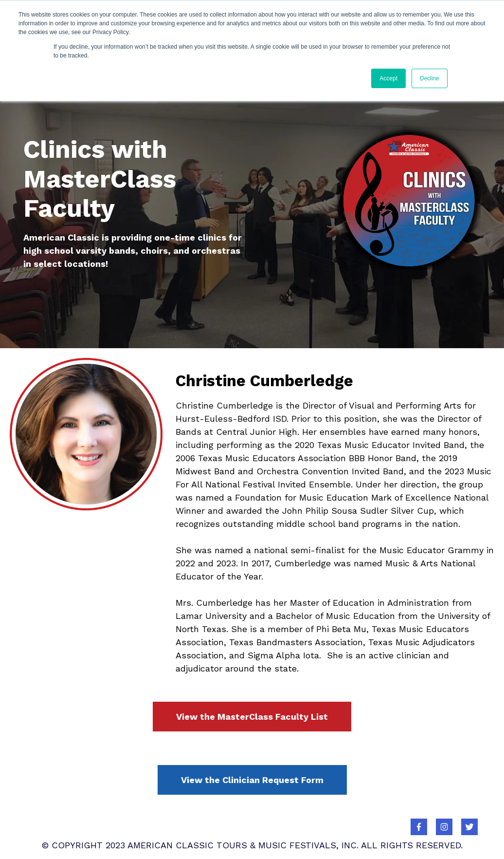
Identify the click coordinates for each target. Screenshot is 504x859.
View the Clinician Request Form (252, 780)
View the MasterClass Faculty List (252, 717)
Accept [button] (388, 78)
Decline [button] (430, 78)
